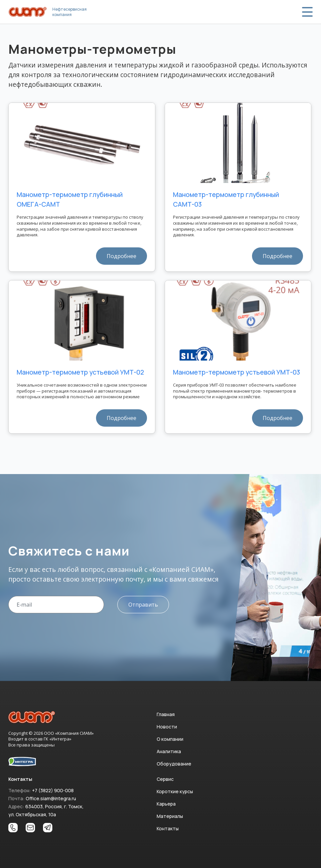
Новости (167, 727)
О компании (170, 739)
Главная (166, 714)
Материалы (170, 816)
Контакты (168, 828)
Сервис (165, 779)
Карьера (166, 804)
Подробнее (121, 256)
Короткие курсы (175, 791)
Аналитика (169, 751)
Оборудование (174, 764)
